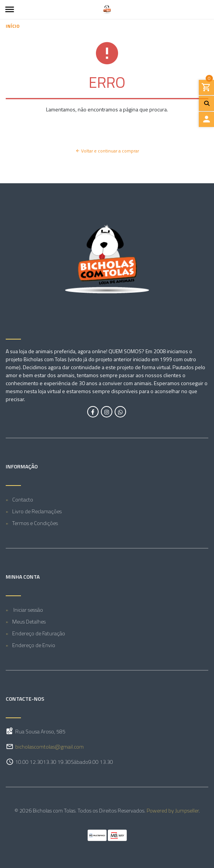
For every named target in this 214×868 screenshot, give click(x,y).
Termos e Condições (35, 523)
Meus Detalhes (29, 621)
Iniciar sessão (28, 610)
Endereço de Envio (34, 645)
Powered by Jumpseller (173, 810)
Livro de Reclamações (37, 511)
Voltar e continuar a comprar (107, 151)
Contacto (23, 499)
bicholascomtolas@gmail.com (50, 747)
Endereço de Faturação (39, 633)
